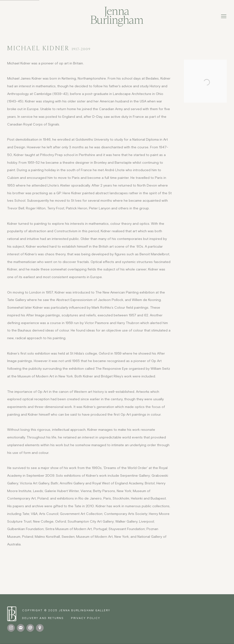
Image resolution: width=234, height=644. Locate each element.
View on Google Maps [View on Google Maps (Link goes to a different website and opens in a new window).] (40, 628)
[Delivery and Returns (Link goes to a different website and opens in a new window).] (43, 618)
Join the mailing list (21, 628)
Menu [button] (223, 17)
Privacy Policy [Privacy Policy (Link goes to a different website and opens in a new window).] (86, 618)
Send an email (30, 628)
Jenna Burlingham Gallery (117, 17)
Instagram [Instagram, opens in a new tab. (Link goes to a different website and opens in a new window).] (11, 628)
